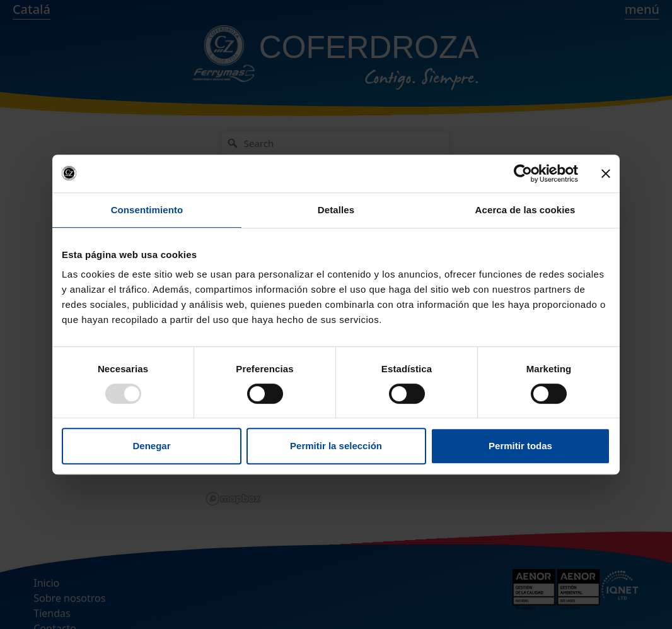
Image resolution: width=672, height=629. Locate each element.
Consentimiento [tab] (147, 210)
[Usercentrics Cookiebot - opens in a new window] (523, 173)
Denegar (151, 446)
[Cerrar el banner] (606, 173)
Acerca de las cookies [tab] (525, 210)
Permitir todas (520, 446)
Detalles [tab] (336, 210)
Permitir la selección (336, 446)
